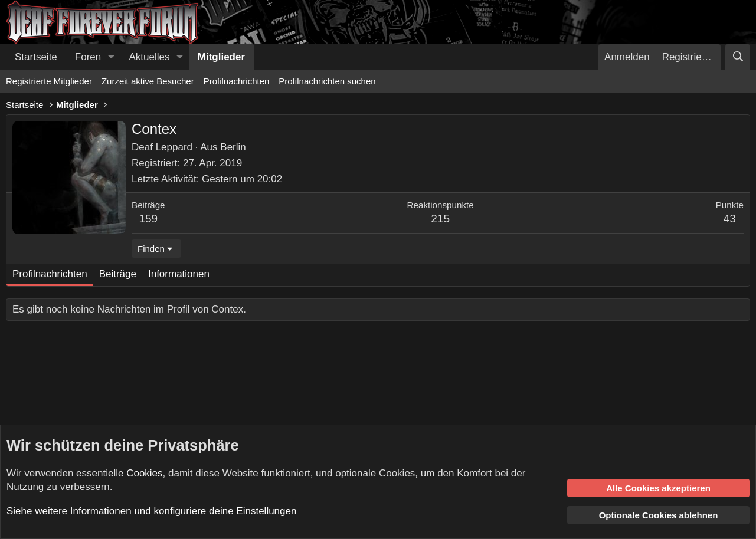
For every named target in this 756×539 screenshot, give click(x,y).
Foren (88, 57)
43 (730, 218)
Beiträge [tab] (118, 274)
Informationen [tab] (179, 274)
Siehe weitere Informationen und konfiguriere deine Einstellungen (151, 511)
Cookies (144, 473)
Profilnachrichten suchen (327, 81)
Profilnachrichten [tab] (50, 274)
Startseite (36, 57)
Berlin (233, 147)
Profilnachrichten (237, 81)
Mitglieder (221, 57)
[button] (111, 57)
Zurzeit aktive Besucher (148, 81)
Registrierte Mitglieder (49, 81)
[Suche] (738, 57)
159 (148, 218)
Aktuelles (150, 57)
